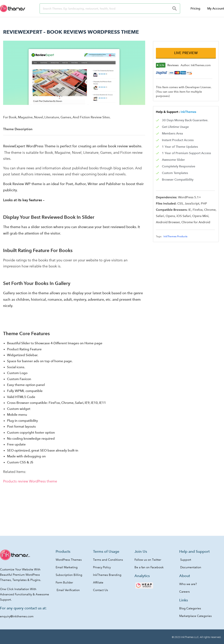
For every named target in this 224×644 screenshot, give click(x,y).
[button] (186, 53)
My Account (216, 8)
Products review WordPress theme (30, 481)
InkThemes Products (175, 237)
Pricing (195, 8)
